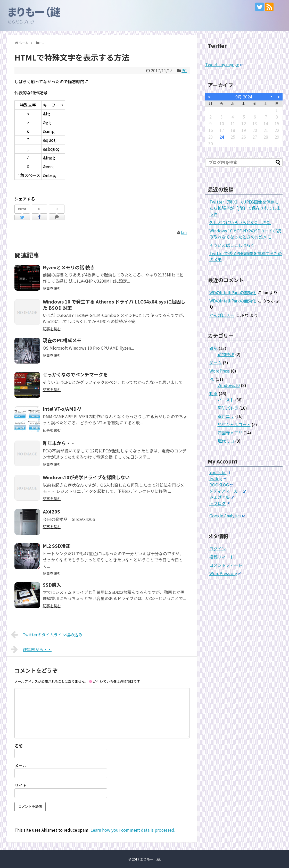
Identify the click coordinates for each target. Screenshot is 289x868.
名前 (19, 746)
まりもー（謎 (34, 12)
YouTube (220, 472)
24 (222, 137)
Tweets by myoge (224, 64)
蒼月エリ (226, 416)
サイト (21, 785)
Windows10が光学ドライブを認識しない (86, 477)
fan (184, 232)
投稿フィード (222, 557)
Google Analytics (227, 516)
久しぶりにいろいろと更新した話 (240, 222)
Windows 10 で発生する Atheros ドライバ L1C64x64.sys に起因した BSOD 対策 (114, 305)
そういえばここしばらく (232, 245)
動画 (213, 393)
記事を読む (52, 288)
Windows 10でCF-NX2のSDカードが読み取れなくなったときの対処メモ (245, 234)
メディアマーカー (228, 491)
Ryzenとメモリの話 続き (69, 267)
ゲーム (216, 363)
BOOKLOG (221, 485)
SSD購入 (52, 585)
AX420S (51, 511)
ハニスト (226, 400)
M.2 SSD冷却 (57, 546)
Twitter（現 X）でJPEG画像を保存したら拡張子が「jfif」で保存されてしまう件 (245, 208)
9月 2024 (244, 97)
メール (21, 765)
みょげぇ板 (222, 497)
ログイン (218, 549)
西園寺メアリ (230, 433)
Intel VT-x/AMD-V (62, 409)
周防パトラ (228, 408)
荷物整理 (226, 354)
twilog (218, 478)
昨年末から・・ (59, 443)
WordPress (220, 371)
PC (184, 70)
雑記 (213, 348)
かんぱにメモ (222, 315)
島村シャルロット (234, 424)
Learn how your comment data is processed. (133, 830)
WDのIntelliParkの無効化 (233, 292)
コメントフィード (226, 565)
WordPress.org (225, 573)
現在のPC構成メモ (62, 340)
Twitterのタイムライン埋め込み (47, 635)
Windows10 (229, 385)
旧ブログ (220, 503)
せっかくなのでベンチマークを (75, 374)
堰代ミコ (226, 441)
